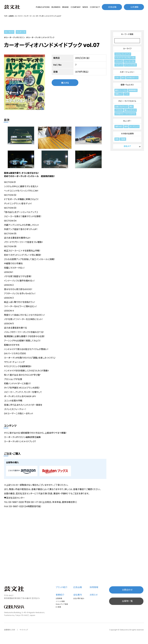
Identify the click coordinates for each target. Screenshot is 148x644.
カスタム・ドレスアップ (123, 54)
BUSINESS (56, 7)
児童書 (123, 139)
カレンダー (127, 121)
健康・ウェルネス (127, 85)
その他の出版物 (127, 134)
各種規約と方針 (10, 630)
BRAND (65, 7)
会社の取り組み (79, 598)
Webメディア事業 (62, 604)
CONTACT (95, 7)
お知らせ (94, 595)
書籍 (117, 139)
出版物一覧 (127, 601)
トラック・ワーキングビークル (125, 58)
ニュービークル (129, 61)
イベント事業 (60, 601)
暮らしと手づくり (130, 110)
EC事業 (58, 607)
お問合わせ (127, 590)
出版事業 (59, 598)
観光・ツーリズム (121, 90)
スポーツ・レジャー (127, 72)
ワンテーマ (28, 16)
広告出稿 (112, 7)
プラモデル (119, 110)
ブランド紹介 (62, 587)
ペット (127, 94)
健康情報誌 (133, 90)
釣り (123, 78)
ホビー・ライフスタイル (127, 101)
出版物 (11, 16)
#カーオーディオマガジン (14, 37)
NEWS (85, 7)
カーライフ (19, 16)
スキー (118, 78)
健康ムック (119, 94)
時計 (131, 107)
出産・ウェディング (121, 107)
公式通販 (134, 7)
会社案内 (78, 595)
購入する (65, 83)
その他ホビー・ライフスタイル (125, 114)
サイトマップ (24, 630)
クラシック (119, 61)
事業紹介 (60, 595)
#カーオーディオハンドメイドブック (40, 37)
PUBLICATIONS (43, 7)
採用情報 (94, 587)
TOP (6, 16)
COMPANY (76, 7)
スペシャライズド (130, 65)
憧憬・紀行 (119, 126)
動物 (126, 126)
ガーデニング (134, 126)
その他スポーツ (132, 78)
